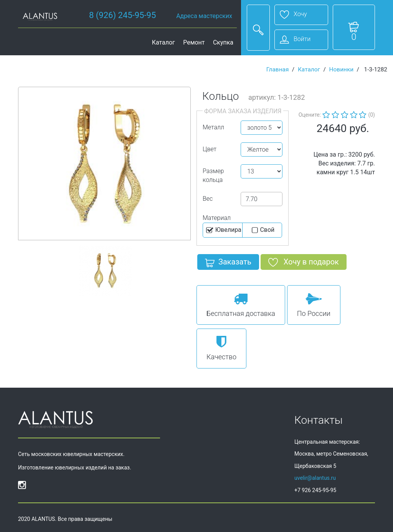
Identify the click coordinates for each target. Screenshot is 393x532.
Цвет (210, 149)
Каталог (163, 42)
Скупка (223, 42)
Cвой (262, 230)
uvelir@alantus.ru (315, 478)
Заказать (228, 263)
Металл (213, 127)
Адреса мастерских (204, 16)
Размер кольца (213, 175)
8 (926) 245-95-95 (122, 15)
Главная (278, 69)
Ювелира (223, 230)
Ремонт (194, 42)
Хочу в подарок (304, 263)
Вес (208, 199)
